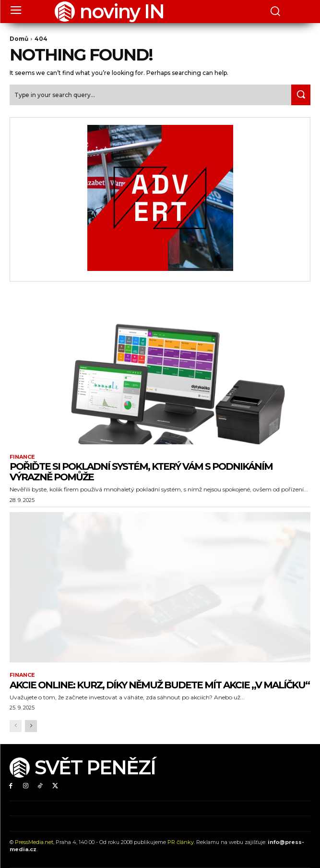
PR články (181, 842)
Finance (22, 457)
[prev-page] (16, 726)
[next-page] (31, 726)
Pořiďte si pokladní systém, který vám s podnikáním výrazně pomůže (141, 472)
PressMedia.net (34, 842)
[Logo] (109, 12)
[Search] (301, 95)
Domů (19, 39)
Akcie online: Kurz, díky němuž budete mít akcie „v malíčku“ (160, 685)
